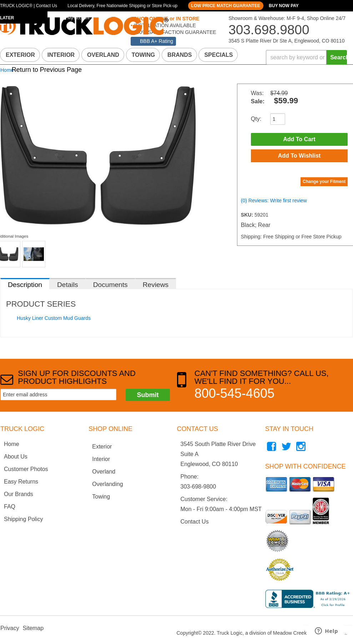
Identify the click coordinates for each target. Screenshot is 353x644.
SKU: (248, 215)
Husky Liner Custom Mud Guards (54, 318)
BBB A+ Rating (157, 41)
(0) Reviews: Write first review (274, 200)
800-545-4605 (235, 393)
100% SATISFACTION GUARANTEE (174, 32)
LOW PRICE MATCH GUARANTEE (226, 6)
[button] (306, 57)
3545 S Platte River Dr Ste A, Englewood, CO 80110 (286, 41)
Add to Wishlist (299, 156)
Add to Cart (299, 139)
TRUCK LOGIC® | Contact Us (29, 6)
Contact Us (195, 522)
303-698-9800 (198, 487)
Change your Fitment (324, 182)
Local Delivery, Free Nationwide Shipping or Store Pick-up (122, 6)
